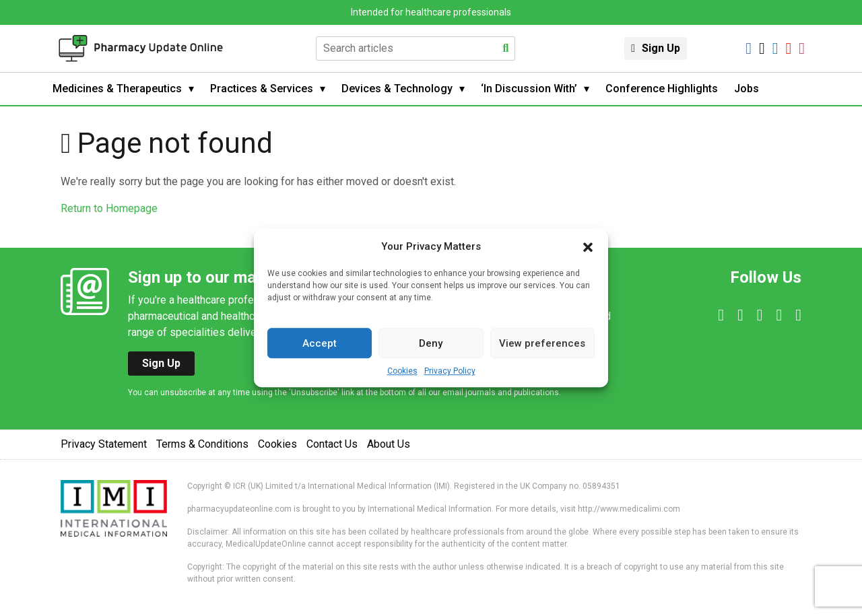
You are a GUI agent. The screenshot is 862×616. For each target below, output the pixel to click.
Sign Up (661, 48)
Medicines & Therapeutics (117, 89)
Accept (320, 343)
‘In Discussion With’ (529, 89)
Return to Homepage (109, 208)
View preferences (542, 343)
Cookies (402, 371)
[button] (588, 246)
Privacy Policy (450, 371)
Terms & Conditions (202, 444)
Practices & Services (262, 89)
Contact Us (332, 444)
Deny (431, 343)
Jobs (747, 89)
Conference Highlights (662, 89)
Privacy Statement (104, 444)
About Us (389, 444)
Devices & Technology (397, 89)
